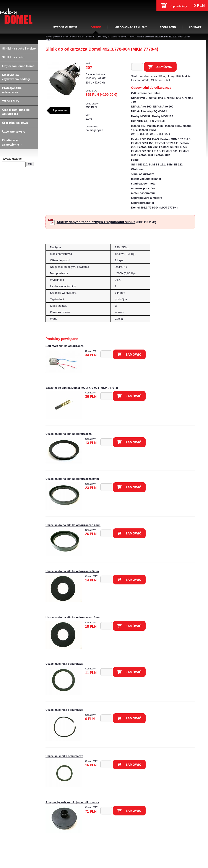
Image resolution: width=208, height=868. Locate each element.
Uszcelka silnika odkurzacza (64, 664)
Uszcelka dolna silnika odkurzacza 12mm (73, 525)
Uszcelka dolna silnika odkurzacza (68, 434)
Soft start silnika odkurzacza (65, 346)
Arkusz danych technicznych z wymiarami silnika (96, 222)
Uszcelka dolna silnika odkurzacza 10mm (73, 617)
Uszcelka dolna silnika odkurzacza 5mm (72, 571)
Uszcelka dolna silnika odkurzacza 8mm (72, 479)
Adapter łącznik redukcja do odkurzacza (72, 802)
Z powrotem (60, 110)
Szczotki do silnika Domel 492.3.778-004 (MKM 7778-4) (82, 388)
